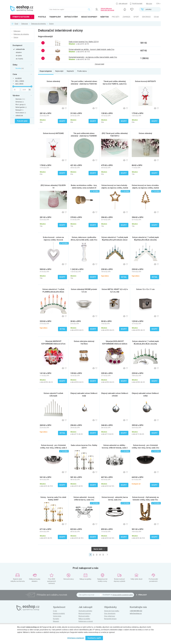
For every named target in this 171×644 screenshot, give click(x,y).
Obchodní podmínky (85, 611)
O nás (55, 611)
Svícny (51, 24)
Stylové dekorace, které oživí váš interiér (107, 9)
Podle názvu (82, 71)
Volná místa (57, 616)
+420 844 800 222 (136, 611)
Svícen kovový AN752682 (53, 133)
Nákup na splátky (84, 619)
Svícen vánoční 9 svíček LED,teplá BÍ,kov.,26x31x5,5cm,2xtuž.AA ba (53, 396)
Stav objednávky (110, 613)
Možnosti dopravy (85, 613)
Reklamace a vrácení (86, 621)
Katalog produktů (59, 613)
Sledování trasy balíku (112, 611)
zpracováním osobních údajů (123, 595)
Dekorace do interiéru (39, 24)
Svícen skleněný (53, 81)
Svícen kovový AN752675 (145, 81)
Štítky (15, 65)
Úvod (16, 24)
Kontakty (56, 619)
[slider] (13, 86)
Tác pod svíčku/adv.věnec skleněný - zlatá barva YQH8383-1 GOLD (84, 136)
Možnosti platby (84, 616)
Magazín (56, 621)
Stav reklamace (110, 616)
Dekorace (25, 24)
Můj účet (149, 4)
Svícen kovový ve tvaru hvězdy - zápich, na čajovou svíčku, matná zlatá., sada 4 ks (115, 188)
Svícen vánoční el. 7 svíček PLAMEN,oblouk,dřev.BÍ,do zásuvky (53, 292)
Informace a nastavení (76, 638)
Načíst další (99, 549)
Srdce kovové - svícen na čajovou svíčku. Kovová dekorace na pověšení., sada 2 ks (53, 240)
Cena (15, 74)
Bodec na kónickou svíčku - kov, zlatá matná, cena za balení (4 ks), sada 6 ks (84, 188)
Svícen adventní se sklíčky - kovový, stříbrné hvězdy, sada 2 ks (115, 448)
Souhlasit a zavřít (94, 638)
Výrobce (16, 95)
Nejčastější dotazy (110, 619)
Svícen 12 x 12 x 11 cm (145, 289)
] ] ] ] (158, 4)
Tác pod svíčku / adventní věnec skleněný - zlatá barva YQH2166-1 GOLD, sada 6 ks (84, 84)
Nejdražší (70, 71)
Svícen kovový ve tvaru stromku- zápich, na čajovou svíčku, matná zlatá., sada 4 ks (145, 188)
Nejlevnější (59, 71)
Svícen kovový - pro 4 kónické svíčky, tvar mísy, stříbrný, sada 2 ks (53, 448)
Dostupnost (17, 45)
